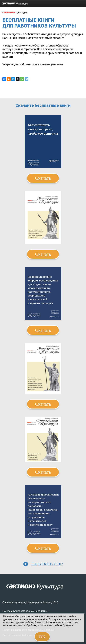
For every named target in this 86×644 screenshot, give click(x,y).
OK (42, 637)
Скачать (43, 178)
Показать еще (47, 564)
